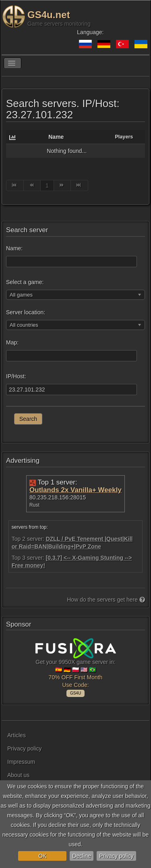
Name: (14, 248)
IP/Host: (16, 376)
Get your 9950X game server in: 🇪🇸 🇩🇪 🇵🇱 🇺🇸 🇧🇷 (76, 666)
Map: (12, 342)
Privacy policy (116, 856)
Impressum (21, 762)
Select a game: (25, 282)
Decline (82, 856)
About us (18, 775)
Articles (17, 735)
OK (42, 856)
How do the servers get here (106, 600)
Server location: (26, 312)
